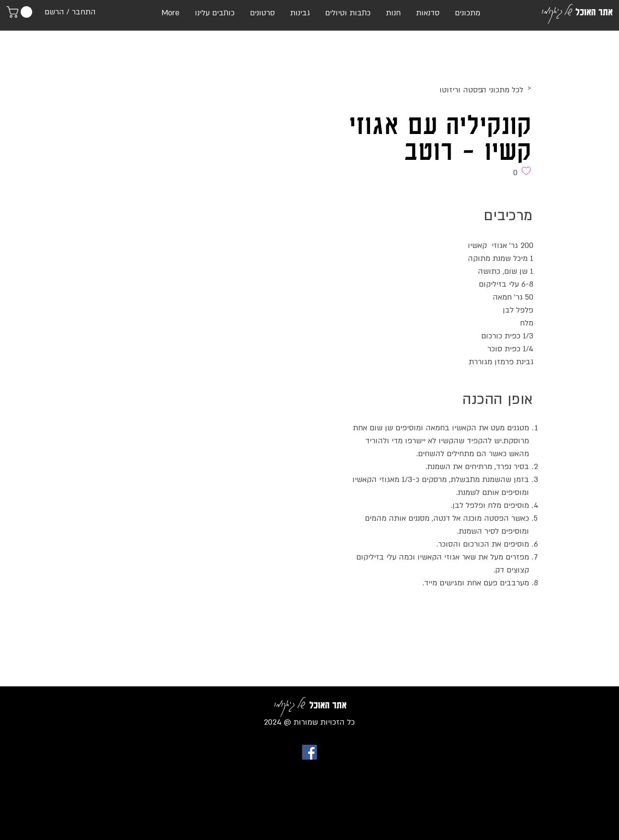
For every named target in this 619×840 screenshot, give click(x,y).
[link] (21, 12)
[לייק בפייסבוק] (515, 613)
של (568, 10)
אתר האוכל (594, 12)
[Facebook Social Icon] (309, 752)
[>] (453, 89)
